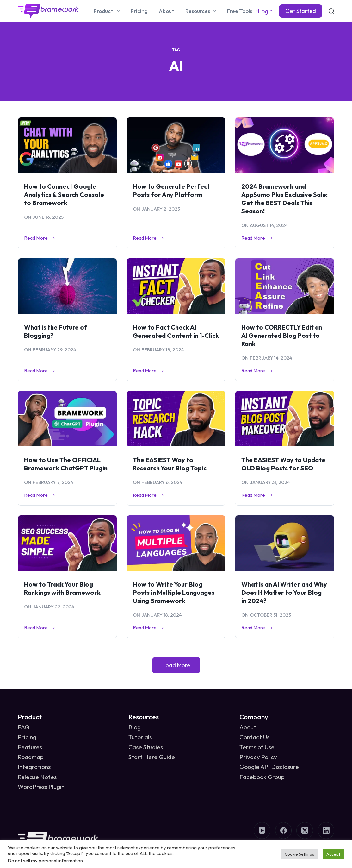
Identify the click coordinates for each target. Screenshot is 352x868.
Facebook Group (262, 777)
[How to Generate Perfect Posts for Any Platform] (176, 145)
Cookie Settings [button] (299, 854)
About (167, 11)
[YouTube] (262, 830)
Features (30, 747)
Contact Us (254, 737)
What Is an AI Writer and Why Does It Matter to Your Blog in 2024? (284, 592)
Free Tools (244, 11)
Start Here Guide (152, 757)
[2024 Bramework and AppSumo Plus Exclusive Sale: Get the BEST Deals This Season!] (285, 145)
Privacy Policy (258, 757)
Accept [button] (333, 854)
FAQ (24, 727)
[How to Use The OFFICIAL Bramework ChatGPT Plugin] (67, 419)
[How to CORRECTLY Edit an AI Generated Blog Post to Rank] (285, 286)
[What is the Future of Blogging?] (67, 286)
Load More (176, 665)
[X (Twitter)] (305, 830)
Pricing (139, 11)
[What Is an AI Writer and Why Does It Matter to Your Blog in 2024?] (285, 543)
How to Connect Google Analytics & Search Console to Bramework (64, 195)
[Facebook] (284, 830)
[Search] (331, 11)
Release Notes (37, 777)
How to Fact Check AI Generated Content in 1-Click (176, 331)
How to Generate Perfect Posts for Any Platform (171, 190)
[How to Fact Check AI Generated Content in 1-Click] (176, 286)
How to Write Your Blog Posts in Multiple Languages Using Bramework (174, 592)
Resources (202, 11)
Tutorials (140, 737)
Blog (135, 727)
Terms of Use (257, 747)
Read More (40, 239)
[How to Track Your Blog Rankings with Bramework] (67, 543)
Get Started (301, 11)
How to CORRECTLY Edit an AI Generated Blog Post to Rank (282, 335)
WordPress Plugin (41, 787)
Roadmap (31, 757)
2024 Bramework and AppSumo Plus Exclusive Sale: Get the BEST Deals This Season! (284, 199)
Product (108, 11)
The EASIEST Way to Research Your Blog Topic (170, 464)
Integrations (34, 767)
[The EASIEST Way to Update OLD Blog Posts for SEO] (285, 419)
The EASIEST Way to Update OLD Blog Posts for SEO (283, 464)
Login (265, 11)
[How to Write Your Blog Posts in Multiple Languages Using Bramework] (176, 543)
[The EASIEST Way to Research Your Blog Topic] (176, 419)
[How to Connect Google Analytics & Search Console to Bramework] (67, 145)
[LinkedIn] (326, 830)
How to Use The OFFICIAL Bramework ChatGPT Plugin (66, 464)
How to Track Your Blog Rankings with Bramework (62, 588)
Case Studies (146, 747)
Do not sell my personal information (45, 861)
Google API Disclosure (269, 767)
